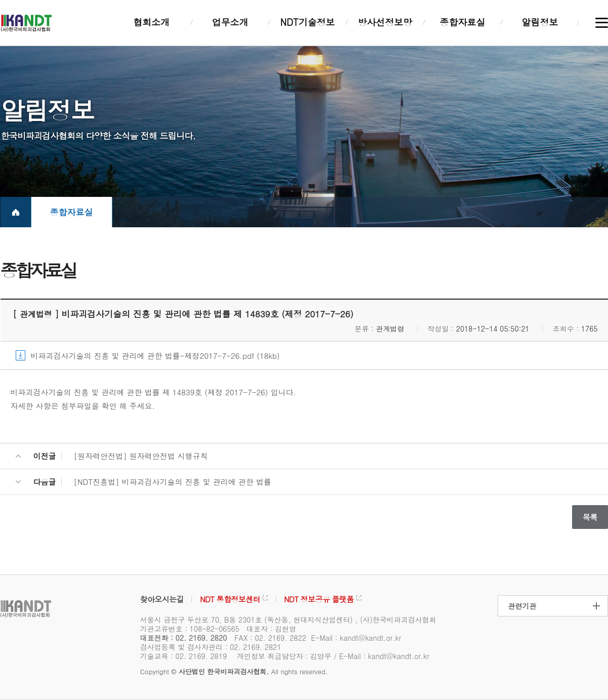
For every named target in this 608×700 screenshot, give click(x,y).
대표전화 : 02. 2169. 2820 (184, 638)
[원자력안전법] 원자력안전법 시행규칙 (141, 456)
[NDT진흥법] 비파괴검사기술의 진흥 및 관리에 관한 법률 (173, 482)
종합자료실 (72, 212)
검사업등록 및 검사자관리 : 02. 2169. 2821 (211, 647)
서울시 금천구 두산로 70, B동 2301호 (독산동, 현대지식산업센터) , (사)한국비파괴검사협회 (288, 620)
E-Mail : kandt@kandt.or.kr (356, 638)
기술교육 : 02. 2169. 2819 (184, 656)
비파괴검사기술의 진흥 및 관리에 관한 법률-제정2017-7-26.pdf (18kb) (155, 356)
